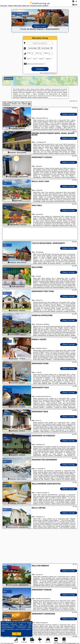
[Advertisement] (40, 546)
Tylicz (5, 111)
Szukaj (40, 69)
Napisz (78, 643)
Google (29, 623)
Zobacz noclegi (69, 114)
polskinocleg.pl (40, 3)
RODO (3, 631)
